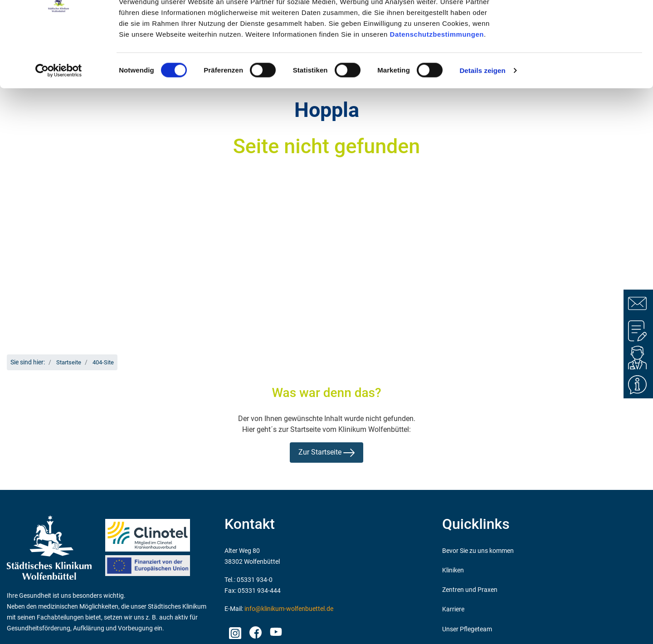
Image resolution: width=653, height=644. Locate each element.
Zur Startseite (326, 452)
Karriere (453, 609)
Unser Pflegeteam (467, 629)
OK (577, 24)
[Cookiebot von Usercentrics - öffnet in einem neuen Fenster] (59, 124)
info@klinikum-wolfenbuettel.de (289, 609)
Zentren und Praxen (470, 590)
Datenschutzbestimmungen (437, 87)
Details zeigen (482, 124)
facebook (255, 630)
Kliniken (453, 570)
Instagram (235, 630)
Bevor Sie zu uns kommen (478, 551)
